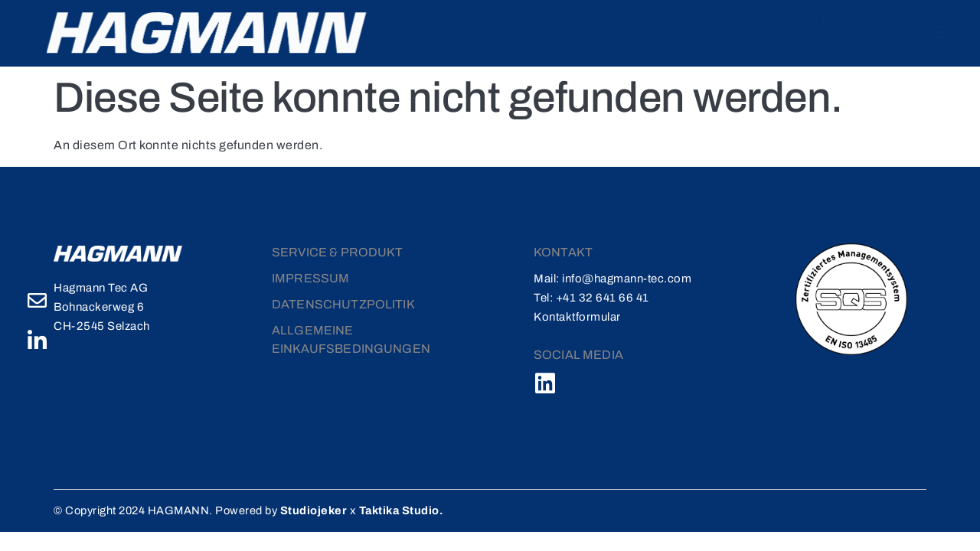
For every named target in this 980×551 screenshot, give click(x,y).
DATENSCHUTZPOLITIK (343, 303)
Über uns (514, 28)
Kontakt (784, 28)
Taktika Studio (410, 509)
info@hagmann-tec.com (627, 277)
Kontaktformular (577, 315)
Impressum (310, 277)
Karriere (727, 28)
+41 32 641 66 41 (603, 296)
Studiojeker (322, 509)
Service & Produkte (629, 28)
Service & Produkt (338, 251)
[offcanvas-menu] (928, 32)
